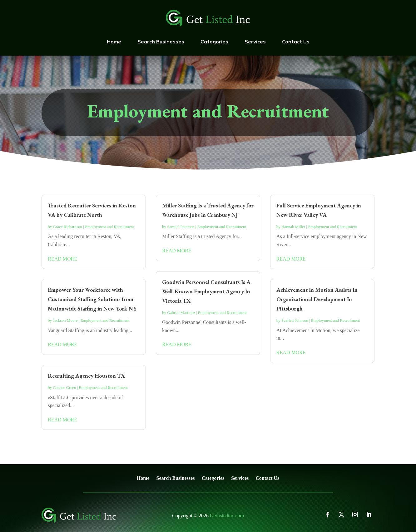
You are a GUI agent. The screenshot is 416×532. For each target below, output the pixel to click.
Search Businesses (161, 42)
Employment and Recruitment (109, 227)
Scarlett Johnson (295, 320)
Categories (214, 42)
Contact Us (296, 42)
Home (114, 42)
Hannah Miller (293, 227)
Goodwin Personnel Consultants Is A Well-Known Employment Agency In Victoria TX (206, 291)
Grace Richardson (67, 227)
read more (62, 259)
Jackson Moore (65, 320)
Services (255, 42)
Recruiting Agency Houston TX (87, 376)
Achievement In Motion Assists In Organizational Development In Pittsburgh (317, 299)
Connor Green (64, 388)
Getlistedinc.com (227, 516)
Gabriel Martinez (181, 313)
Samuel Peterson (181, 227)
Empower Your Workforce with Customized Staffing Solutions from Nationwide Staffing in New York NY (92, 299)
